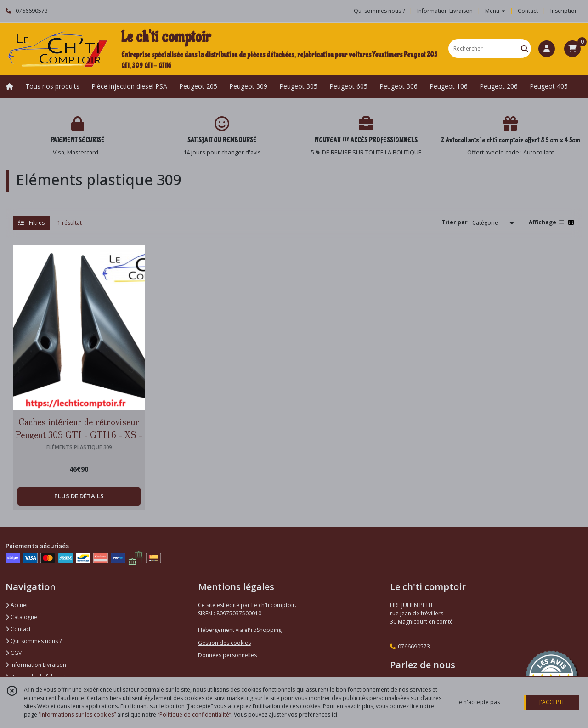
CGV (14, 653)
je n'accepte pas (479, 702)
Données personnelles (227, 655)
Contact (528, 11)
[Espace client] (547, 49)
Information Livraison (36, 665)
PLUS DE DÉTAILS (79, 496)
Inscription (564, 11)
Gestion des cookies (224, 643)
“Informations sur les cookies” (77, 714)
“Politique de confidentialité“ (194, 714)
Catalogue (21, 617)
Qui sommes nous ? (34, 641)
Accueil (17, 605)
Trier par (455, 222)
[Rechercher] (525, 48)
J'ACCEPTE (552, 702)
